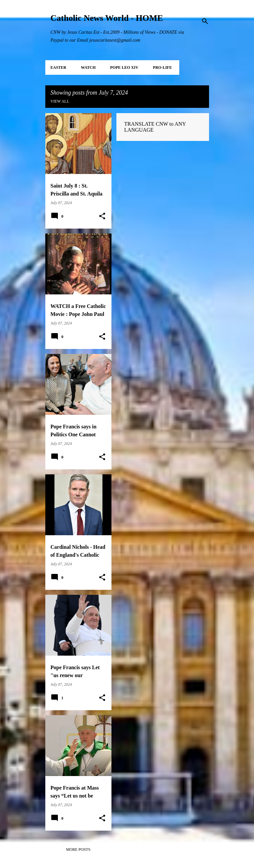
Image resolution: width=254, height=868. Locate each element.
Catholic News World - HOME (107, 18)
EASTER (59, 67)
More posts (78, 849)
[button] (102, 216)
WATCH (88, 67)
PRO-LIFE (162, 67)
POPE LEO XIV (124, 67)
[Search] (205, 21)
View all (60, 101)
